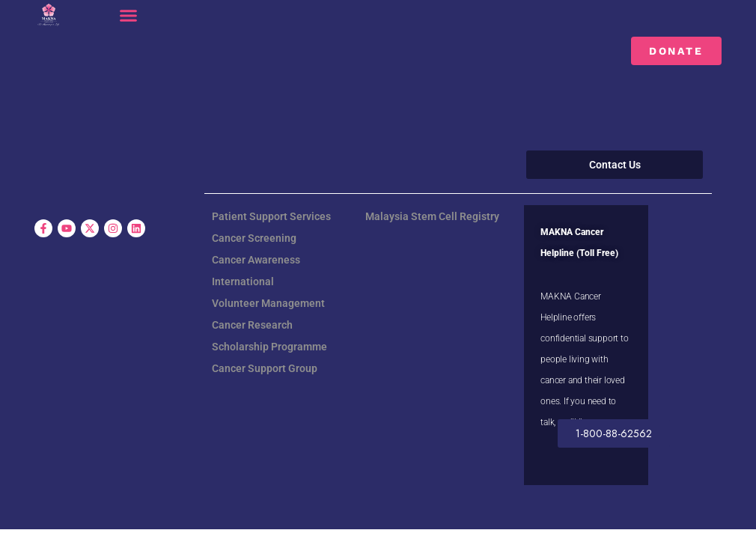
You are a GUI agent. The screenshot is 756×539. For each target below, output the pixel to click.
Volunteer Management (268, 303)
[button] (129, 16)
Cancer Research (252, 325)
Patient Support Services (271, 216)
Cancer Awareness (256, 260)
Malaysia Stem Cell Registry (432, 216)
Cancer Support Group (265, 368)
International (243, 281)
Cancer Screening (254, 238)
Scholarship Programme (269, 347)
